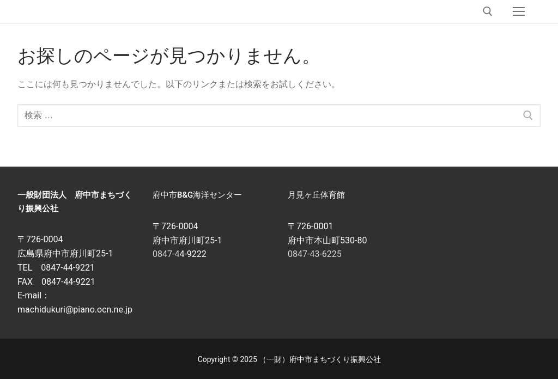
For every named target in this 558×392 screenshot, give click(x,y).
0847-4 (166, 254)
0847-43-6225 (315, 254)
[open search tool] (488, 11)
